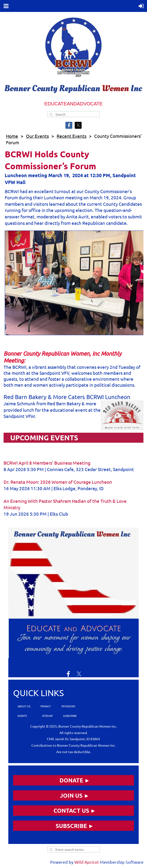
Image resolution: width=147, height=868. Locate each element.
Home (12, 136)
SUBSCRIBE (69, 716)
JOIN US (71, 795)
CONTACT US (71, 810)
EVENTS (22, 716)
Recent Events (71, 136)
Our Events (37, 136)
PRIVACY (45, 706)
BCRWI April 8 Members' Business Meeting (47, 463)
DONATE (71, 780)
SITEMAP (47, 716)
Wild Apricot (87, 862)
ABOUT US (24, 706)
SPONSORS (68, 706)
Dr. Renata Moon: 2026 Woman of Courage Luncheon (58, 482)
